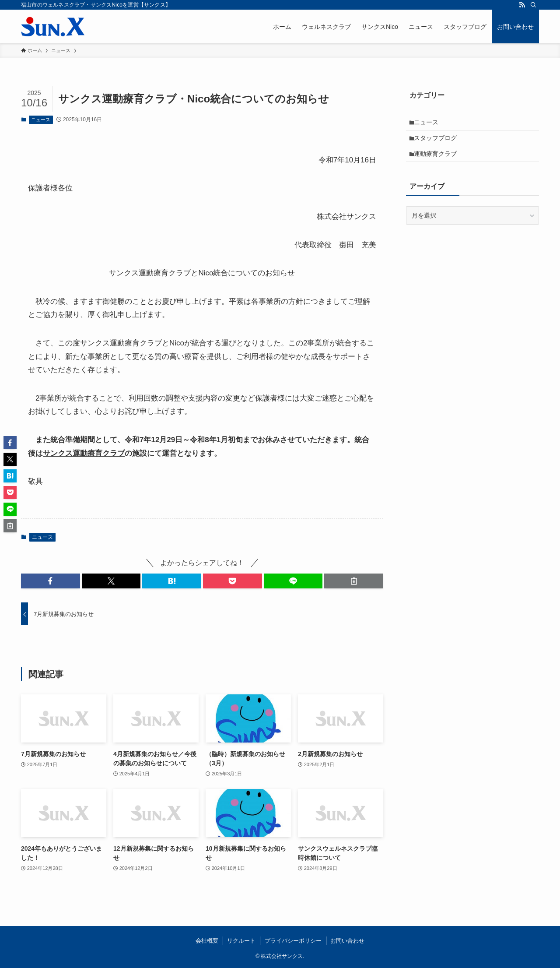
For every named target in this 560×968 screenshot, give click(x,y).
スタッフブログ (438, 141)
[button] (51, 581)
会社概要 (207, 941)
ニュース (41, 120)
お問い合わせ (347, 941)
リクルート (241, 941)
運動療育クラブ (438, 160)
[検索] (533, 5)
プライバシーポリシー (293, 941)
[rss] (522, 5)
